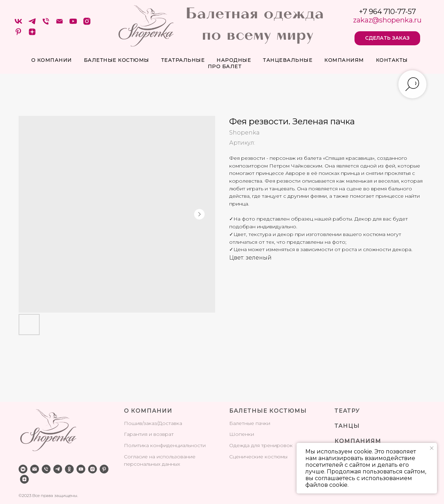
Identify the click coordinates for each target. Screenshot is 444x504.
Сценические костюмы (258, 457)
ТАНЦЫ (347, 426)
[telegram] (32, 24)
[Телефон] (46, 24)
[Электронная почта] (59, 24)
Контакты (392, 60)
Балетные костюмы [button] (117, 60)
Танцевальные (288, 60)
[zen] (32, 34)
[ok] (69, 469)
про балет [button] (225, 66)
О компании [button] (52, 60)
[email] (35, 469)
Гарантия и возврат (149, 434)
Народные (234, 60)
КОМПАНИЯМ (358, 441)
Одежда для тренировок (261, 445)
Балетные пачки (250, 423)
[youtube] (73, 24)
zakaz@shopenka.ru (387, 20)
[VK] (18, 24)
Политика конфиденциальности (165, 445)
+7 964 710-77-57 (387, 12)
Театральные (183, 60)
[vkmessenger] (23, 469)
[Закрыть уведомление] (432, 448)
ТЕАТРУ (347, 411)
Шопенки (242, 434)
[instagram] (87, 24)
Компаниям (344, 60)
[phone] (46, 469)
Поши (132, 423)
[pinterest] (18, 34)
